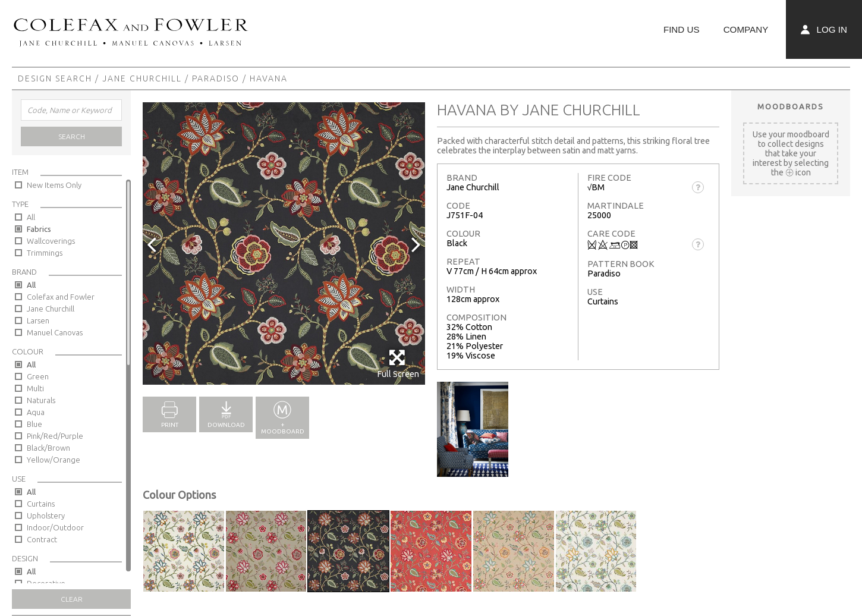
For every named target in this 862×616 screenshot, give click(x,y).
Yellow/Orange (54, 460)
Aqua (36, 412)
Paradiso (216, 78)
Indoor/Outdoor (55, 527)
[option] (284, 243)
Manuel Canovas (55, 332)
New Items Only (54, 185)
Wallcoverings (51, 241)
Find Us (682, 29)
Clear (72, 599)
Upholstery (46, 516)
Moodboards (791, 106)
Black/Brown (48, 448)
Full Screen (398, 364)
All (31, 217)
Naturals (41, 400)
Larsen (38, 320)
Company (746, 29)
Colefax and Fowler (61, 297)
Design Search (55, 78)
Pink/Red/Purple (55, 436)
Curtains (41, 504)
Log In (824, 29)
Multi (35, 388)
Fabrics (39, 229)
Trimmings (45, 253)
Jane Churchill (142, 78)
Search (72, 136)
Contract (42, 539)
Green (38, 376)
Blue (34, 424)
